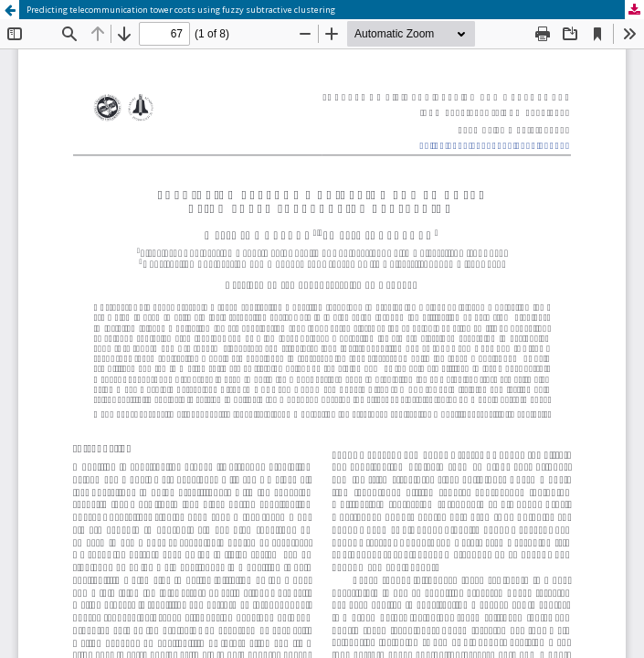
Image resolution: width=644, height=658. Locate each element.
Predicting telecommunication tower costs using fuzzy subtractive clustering (181, 10)
